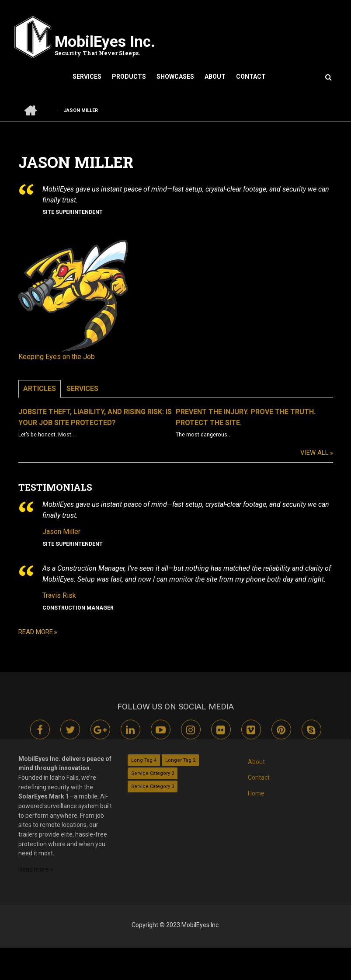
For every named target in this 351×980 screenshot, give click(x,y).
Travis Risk (73, 595)
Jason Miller (75, 532)
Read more (50, 632)
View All (328, 453)
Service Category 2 (153, 773)
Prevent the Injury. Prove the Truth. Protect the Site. (260, 417)
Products (129, 77)
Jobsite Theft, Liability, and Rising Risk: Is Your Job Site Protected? (109, 417)
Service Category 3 (153, 786)
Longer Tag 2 (180, 760)
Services (87, 77)
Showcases (175, 77)
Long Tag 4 (144, 760)
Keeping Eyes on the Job (71, 357)
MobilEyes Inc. (105, 42)
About (215, 77)
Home (256, 793)
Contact (251, 77)
